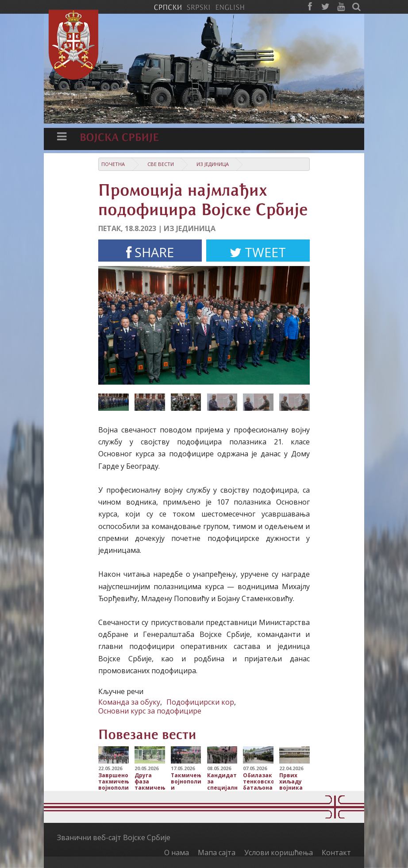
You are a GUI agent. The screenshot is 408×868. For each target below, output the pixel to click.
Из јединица (213, 164)
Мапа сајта (217, 853)
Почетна (113, 164)
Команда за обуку (129, 702)
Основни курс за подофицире (150, 711)
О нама (177, 853)
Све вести (161, 164)
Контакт (336, 853)
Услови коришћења (279, 853)
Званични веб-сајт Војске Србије (114, 837)
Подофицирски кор (200, 702)
